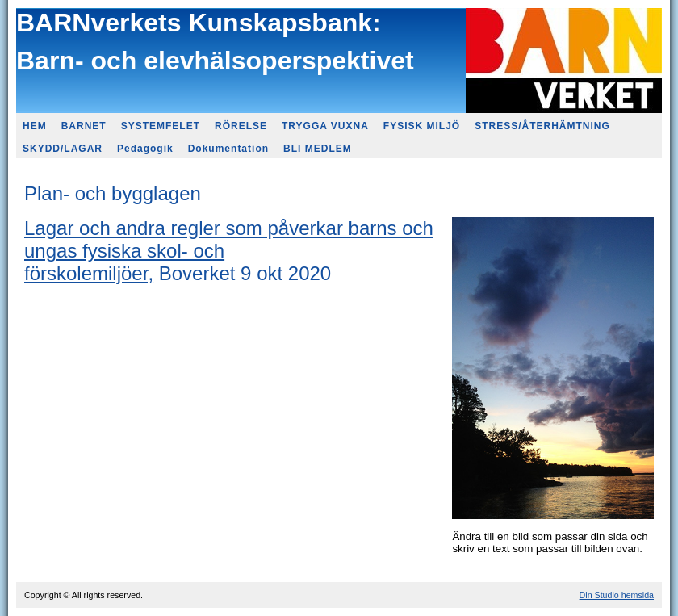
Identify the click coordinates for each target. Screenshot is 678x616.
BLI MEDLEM (318, 149)
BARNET (84, 126)
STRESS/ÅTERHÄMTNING (542, 126)
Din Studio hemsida (617, 595)
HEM (35, 126)
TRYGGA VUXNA (325, 126)
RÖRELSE (241, 126)
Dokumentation (228, 149)
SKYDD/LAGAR (63, 149)
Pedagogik (145, 149)
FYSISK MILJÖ (422, 126)
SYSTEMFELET (161, 126)
